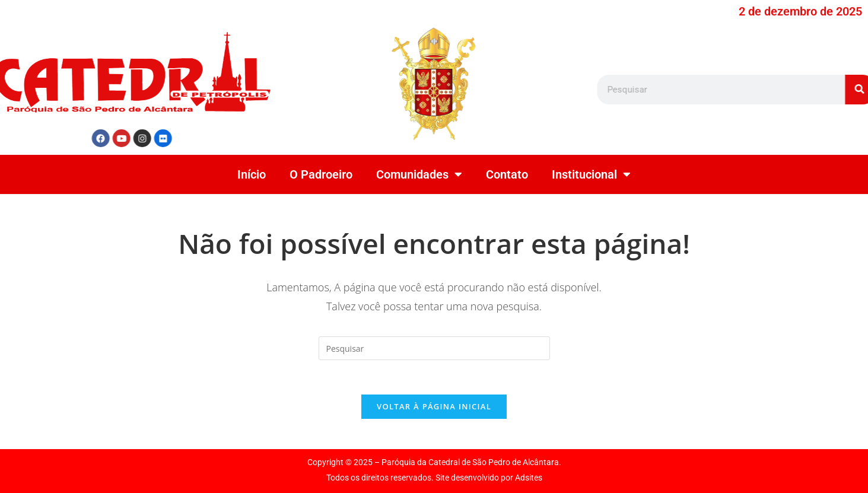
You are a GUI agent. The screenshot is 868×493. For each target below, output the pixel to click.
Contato (507, 174)
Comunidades (419, 174)
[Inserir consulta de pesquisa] (434, 348)
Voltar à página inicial (434, 408)
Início (252, 174)
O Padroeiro (321, 174)
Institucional (591, 174)
